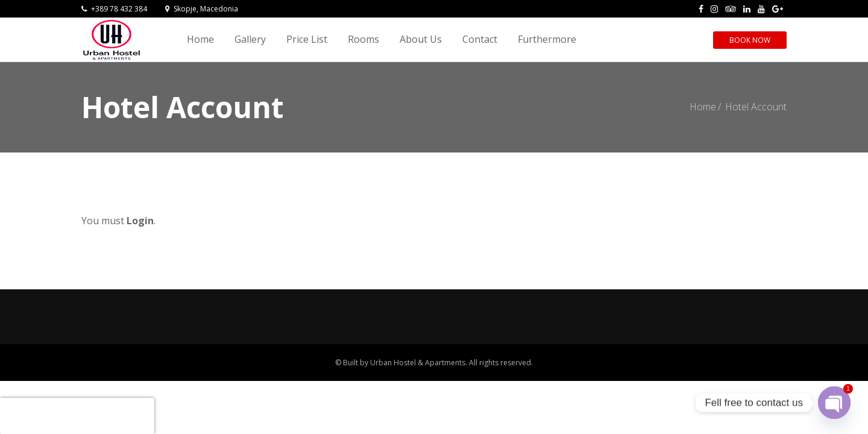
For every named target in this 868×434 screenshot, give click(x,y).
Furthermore (547, 39)
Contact (480, 39)
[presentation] (77, 416)
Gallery (250, 39)
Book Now (750, 40)
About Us (421, 39)
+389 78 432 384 (114, 9)
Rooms (363, 39)
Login (140, 221)
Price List (307, 39)
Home (200, 39)
